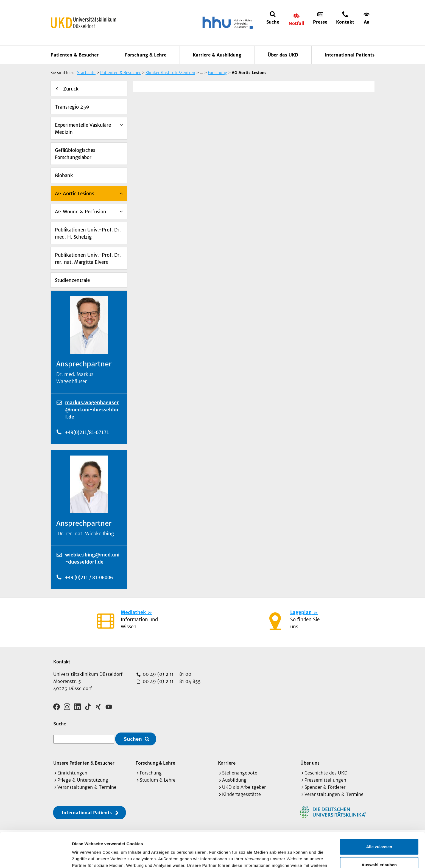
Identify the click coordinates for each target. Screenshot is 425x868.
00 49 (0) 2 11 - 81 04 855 (171, 681)
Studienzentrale (72, 280)
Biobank (64, 176)
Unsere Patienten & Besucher (84, 763)
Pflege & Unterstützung (83, 780)
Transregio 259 (72, 107)
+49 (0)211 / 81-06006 (89, 577)
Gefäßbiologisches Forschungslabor (75, 154)
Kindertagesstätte (241, 794)
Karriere (227, 763)
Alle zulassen (379, 814)
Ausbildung (234, 780)
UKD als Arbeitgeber (244, 787)
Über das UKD (283, 55)
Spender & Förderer (325, 787)
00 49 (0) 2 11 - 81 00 (166, 674)
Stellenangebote (240, 773)
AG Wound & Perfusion (81, 212)
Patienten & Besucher (75, 55)
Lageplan (301, 612)
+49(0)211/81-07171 (87, 432)
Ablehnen (379, 850)
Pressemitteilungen (325, 780)
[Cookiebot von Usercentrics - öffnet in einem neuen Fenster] (36, 857)
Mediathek (133, 612)
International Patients (349, 55)
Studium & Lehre (158, 780)
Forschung (151, 773)
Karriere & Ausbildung (217, 55)
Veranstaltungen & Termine (87, 787)
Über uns (310, 763)
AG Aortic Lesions (75, 194)
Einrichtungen (72, 773)
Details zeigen (292, 857)
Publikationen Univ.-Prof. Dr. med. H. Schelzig (88, 233)
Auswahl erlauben (379, 832)
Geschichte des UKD (326, 773)
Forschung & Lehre (146, 55)
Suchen (133, 739)
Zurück (71, 89)
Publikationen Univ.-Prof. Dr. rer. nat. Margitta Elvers (88, 259)
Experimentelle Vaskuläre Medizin (83, 129)
